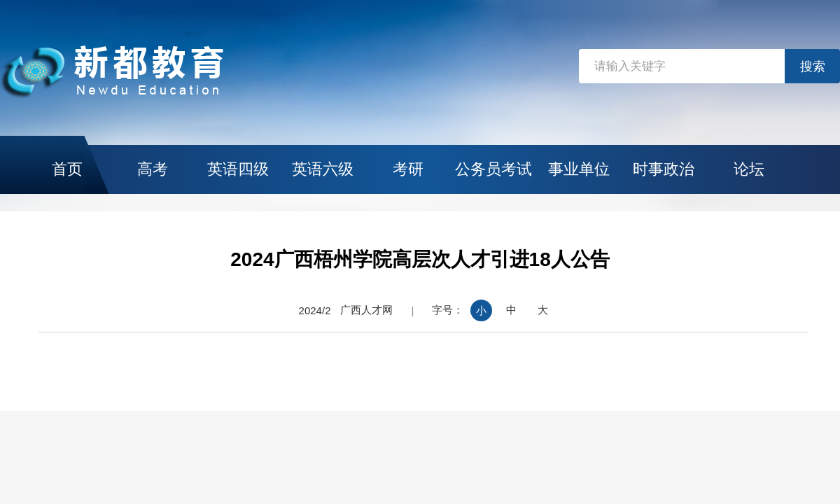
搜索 (813, 66)
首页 (67, 169)
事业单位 (579, 169)
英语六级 (323, 169)
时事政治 (664, 169)
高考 (153, 169)
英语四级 (238, 169)
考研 (408, 169)
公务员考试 (493, 169)
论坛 (749, 169)
